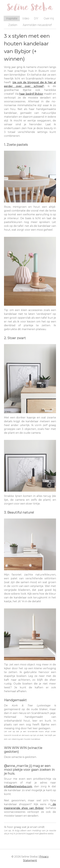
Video (26, 18)
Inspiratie (12, 18)
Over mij (49, 18)
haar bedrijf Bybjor (31, 94)
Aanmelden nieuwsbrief (37, 25)
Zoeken (13, 25)
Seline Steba (30, 8)
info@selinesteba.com (18, 786)
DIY (36, 18)
